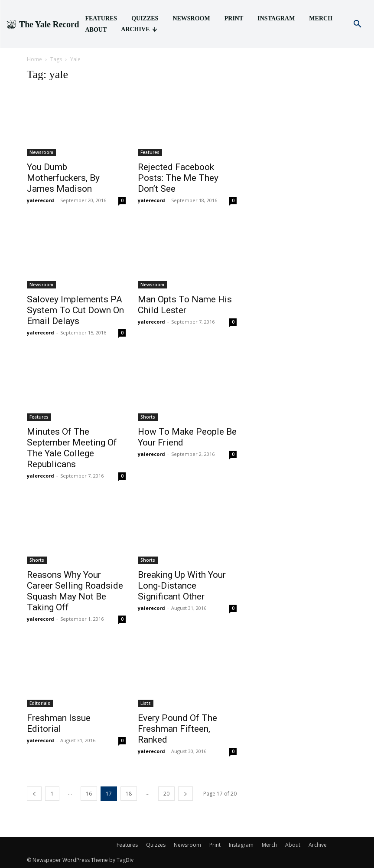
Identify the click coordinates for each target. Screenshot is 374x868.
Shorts (148, 417)
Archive (318, 845)
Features (150, 152)
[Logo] (42, 24)
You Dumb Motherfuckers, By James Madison (63, 178)
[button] (358, 24)
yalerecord (41, 200)
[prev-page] (34, 794)
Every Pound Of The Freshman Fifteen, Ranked (177, 729)
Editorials (40, 703)
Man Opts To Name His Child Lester (185, 305)
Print (215, 845)
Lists (146, 703)
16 (89, 794)
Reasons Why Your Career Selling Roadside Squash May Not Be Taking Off (75, 591)
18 (129, 794)
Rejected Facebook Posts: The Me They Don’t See (178, 178)
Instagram (241, 845)
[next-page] (185, 794)
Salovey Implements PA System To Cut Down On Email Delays (75, 310)
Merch (269, 845)
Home (34, 59)
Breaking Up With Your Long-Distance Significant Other (182, 586)
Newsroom (41, 152)
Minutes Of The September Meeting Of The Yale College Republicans (72, 448)
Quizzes (156, 845)
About (293, 845)
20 (166, 794)
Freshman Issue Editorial (59, 723)
